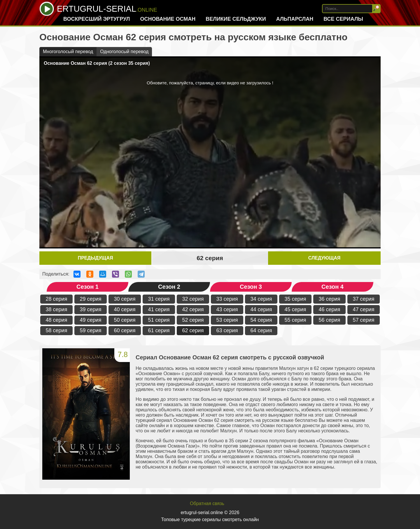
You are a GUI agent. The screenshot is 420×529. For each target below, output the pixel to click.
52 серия (193, 320)
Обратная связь (207, 503)
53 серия (227, 320)
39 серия (91, 309)
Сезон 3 (251, 287)
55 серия (295, 320)
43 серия (227, 309)
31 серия (159, 299)
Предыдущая (96, 258)
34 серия (261, 299)
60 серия (125, 330)
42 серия (193, 309)
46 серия (330, 309)
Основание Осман (168, 19)
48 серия (57, 320)
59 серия (91, 330)
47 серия (364, 309)
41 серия (159, 309)
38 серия (57, 309)
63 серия (227, 330)
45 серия (295, 309)
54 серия (261, 320)
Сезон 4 (332, 287)
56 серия (330, 320)
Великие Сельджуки (236, 19)
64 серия (261, 330)
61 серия (159, 330)
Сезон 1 (87, 287)
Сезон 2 (169, 287)
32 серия (193, 299)
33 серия (227, 299)
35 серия (295, 299)
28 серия (57, 299)
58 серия (57, 330)
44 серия (261, 309)
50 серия (125, 320)
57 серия (364, 320)
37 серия (364, 299)
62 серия (193, 330)
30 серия (125, 299)
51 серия (159, 320)
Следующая (324, 258)
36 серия (330, 299)
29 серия (91, 299)
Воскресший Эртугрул (97, 19)
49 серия (91, 320)
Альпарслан (295, 19)
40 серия (125, 309)
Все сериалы (343, 19)
